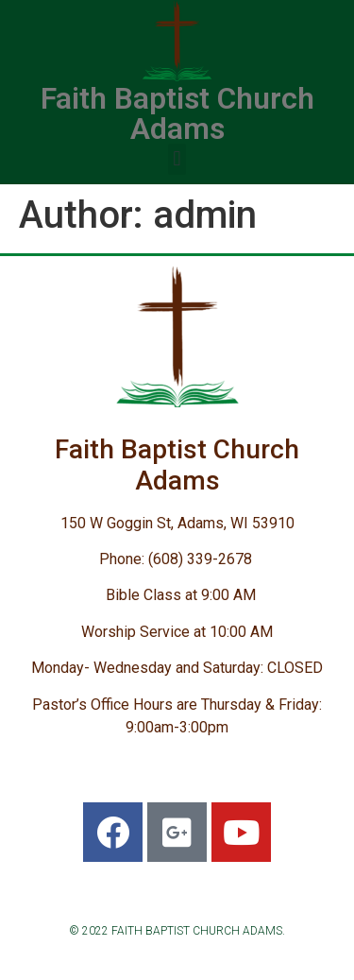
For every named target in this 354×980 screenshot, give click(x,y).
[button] (177, 159)
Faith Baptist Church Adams (177, 113)
